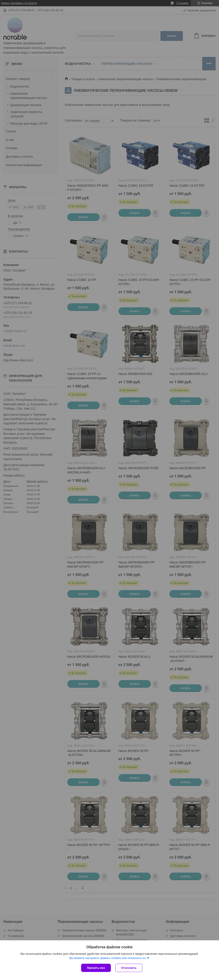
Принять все (96, 968)
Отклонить (129, 968)
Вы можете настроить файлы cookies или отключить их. (108, 958)
